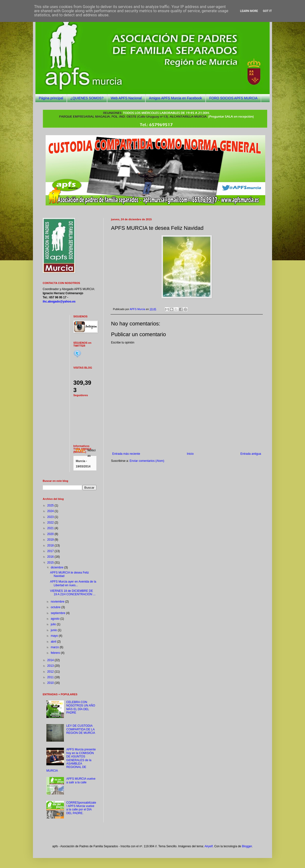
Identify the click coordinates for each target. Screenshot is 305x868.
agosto (56, 619)
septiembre (58, 613)
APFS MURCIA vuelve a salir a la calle (81, 780)
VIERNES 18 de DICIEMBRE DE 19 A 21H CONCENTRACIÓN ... (73, 593)
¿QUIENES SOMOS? (87, 98)
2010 (51, 683)
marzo (55, 647)
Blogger (247, 846)
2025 (51, 505)
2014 (51, 660)
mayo (55, 636)
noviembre (58, 602)
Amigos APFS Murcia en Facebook (176, 98)
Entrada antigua (251, 454)
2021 (51, 528)
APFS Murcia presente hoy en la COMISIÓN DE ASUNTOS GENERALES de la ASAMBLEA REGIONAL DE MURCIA (71, 760)
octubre (56, 607)
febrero (56, 653)
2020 (51, 534)
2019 (51, 540)
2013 (51, 666)
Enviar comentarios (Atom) (147, 461)
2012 (51, 672)
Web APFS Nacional (126, 98)
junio (54, 630)
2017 (51, 551)
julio (54, 624)
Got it (267, 11)
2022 (51, 523)
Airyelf (208, 846)
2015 (51, 563)
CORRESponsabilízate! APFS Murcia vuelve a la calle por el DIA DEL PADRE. (81, 808)
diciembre (57, 567)
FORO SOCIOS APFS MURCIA (234, 98)
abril (54, 642)
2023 (51, 517)
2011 (51, 677)
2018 (51, 545)
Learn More (249, 11)
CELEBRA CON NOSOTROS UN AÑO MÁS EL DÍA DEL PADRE (81, 707)
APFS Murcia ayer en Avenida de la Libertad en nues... (73, 583)
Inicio (190, 454)
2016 (51, 557)
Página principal (51, 98)
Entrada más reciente (126, 454)
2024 (51, 511)
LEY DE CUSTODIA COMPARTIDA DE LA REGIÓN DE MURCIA (81, 729)
